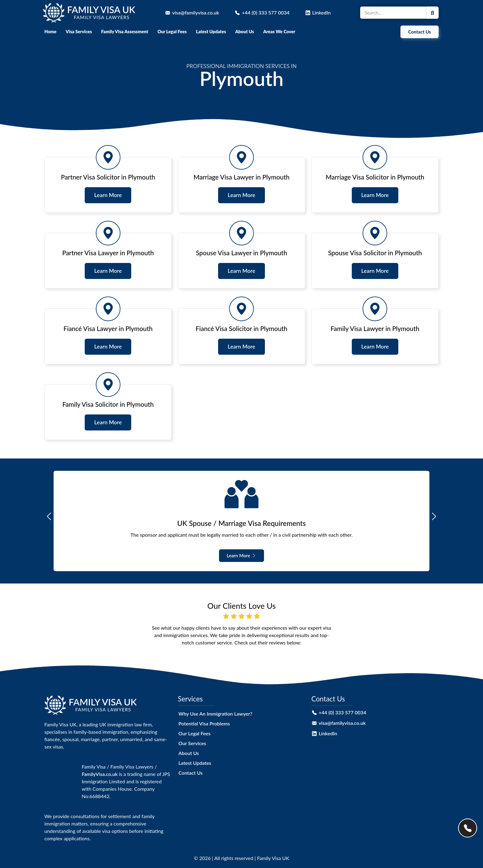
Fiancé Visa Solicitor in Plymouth (241, 328)
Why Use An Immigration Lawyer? (215, 714)
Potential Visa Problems (204, 723)
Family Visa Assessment (125, 32)
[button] (49, 516)
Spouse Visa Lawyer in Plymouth (241, 253)
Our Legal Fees (172, 32)
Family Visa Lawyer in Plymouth (375, 328)
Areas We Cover (279, 32)
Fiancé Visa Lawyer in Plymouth (108, 328)
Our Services (192, 743)
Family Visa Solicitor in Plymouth (108, 404)
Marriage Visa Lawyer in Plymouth (241, 177)
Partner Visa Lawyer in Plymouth (108, 253)
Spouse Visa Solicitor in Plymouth (375, 253)
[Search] (432, 13)
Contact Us (190, 773)
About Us (245, 32)
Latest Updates (211, 32)
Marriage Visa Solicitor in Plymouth (375, 177)
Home (50, 32)
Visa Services (79, 32)
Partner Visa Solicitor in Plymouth (108, 177)
